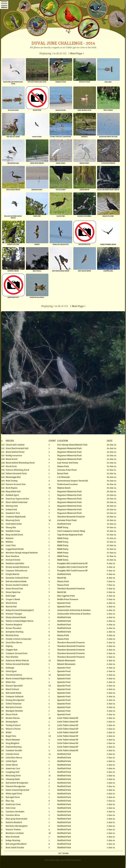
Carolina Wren (13, 815)
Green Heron (12, 765)
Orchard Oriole (13, 560)
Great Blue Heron (14, 642)
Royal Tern (11, 736)
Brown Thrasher (14, 628)
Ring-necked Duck (14, 535)
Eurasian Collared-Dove (17, 578)
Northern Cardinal (15, 833)
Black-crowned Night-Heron (19, 678)
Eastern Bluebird (14, 822)
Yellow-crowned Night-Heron (20, 621)
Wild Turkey (12, 481)
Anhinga (10, 668)
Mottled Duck (12, 635)
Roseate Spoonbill (14, 686)
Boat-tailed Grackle (15, 847)
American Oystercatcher (17, 499)
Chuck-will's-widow (15, 445)
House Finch (12, 714)
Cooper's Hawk (13, 599)
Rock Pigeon (12, 488)
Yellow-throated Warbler (18, 664)
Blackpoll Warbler (14, 711)
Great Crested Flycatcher (18, 790)
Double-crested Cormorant (18, 639)
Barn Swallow (12, 556)
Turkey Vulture (13, 725)
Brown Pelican (13, 718)
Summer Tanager (14, 614)
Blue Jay (10, 801)
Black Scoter (12, 459)
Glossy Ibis (11, 527)
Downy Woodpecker (15, 700)
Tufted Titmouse (14, 704)
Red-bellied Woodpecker (17, 783)
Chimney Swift (13, 779)
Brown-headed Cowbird (17, 585)
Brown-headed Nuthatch (17, 567)
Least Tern (11, 545)
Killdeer (9, 542)
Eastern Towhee (13, 829)
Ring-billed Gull (13, 491)
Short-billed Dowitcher (17, 502)
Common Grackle (14, 750)
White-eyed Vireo (14, 793)
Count (52, 441)
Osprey (9, 646)
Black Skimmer (13, 740)
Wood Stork (11, 603)
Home (66, 853)
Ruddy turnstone (14, 455)
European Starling (15, 632)
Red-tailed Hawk (13, 693)
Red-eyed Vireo (13, 797)
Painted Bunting (14, 747)
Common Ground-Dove (17, 653)
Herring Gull (12, 506)
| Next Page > (76, 53)
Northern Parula (14, 707)
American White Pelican (17, 660)
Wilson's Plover (13, 729)
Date (110, 441)
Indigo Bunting (13, 840)
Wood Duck (11, 466)
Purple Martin (13, 574)
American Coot (13, 768)
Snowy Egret (12, 722)
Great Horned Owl (14, 588)
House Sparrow (13, 592)
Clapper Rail (12, 650)
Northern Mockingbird (17, 826)
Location (63, 441)
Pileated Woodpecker (16, 786)
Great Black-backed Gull (17, 448)
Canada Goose (12, 754)
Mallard (10, 538)
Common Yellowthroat (16, 570)
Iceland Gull (11, 509)
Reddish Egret (12, 495)
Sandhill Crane (13, 531)
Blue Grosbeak (13, 837)
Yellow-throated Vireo (16, 473)
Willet (9, 732)
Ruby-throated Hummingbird (20, 610)
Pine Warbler (12, 657)
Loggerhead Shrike (15, 549)
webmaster (76, 860)
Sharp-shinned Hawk (16, 617)
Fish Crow (11, 808)
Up (60, 853)
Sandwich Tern (13, 513)
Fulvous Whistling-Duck (17, 470)
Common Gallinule (15, 696)
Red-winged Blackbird (16, 844)
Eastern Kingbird (14, 624)
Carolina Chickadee (15, 811)
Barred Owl (11, 606)
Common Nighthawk (16, 517)
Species (10, 441)
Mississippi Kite (13, 477)
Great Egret (11, 671)
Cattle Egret (11, 761)
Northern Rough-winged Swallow (22, 553)
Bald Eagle (11, 596)
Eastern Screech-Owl (16, 484)
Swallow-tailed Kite (15, 563)
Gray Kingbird (12, 743)
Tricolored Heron (14, 675)
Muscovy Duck (13, 520)
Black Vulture (12, 689)
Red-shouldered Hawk (16, 581)
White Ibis (11, 682)
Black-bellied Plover (15, 452)
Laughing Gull (13, 772)
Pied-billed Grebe (14, 524)
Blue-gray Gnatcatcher (17, 819)
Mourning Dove (13, 775)
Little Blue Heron (14, 757)
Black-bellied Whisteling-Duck (20, 463)
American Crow (13, 804)
